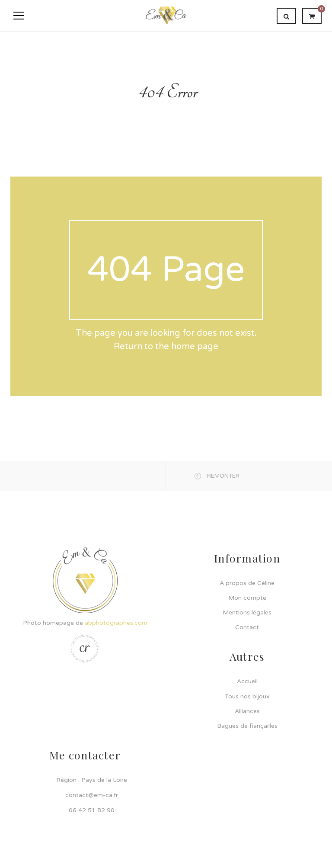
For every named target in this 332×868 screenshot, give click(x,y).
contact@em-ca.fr (92, 795)
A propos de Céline (247, 583)
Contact (247, 627)
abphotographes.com (116, 623)
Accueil (247, 681)
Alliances (247, 711)
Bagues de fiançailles (247, 726)
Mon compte (247, 598)
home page (195, 347)
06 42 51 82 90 (92, 810)
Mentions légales (247, 612)
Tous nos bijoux (247, 696)
